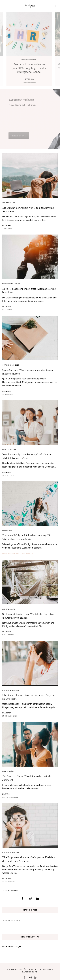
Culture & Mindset (30, 59)
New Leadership (9, 450)
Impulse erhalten (19, 136)
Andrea (31, 79)
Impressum (45, 969)
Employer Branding (11, 284)
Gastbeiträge (8, 771)
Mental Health (9, 203)
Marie (7, 794)
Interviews (7, 530)
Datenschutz (30, 972)
